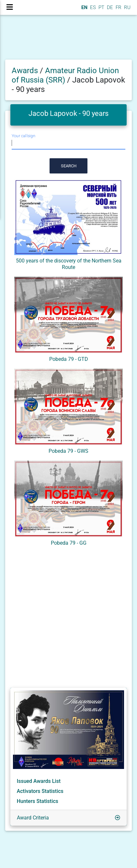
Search (69, 166)
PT (101, 7)
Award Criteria (33, 818)
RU (127, 7)
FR (118, 7)
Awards (25, 71)
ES (92, 7)
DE (109, 7)
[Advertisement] (68, 618)
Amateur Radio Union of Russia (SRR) (65, 75)
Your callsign (23, 136)
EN (84, 7)
